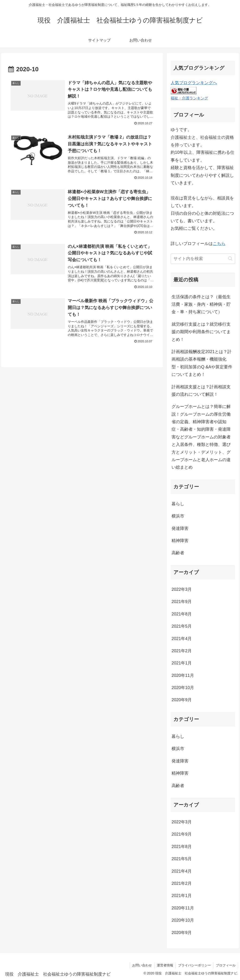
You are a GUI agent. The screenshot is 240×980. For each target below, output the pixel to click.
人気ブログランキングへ (194, 83)
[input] (203, 259)
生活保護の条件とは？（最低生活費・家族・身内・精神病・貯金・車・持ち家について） (201, 304)
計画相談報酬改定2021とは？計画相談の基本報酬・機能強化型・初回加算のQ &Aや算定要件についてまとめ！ (202, 363)
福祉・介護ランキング (189, 98)
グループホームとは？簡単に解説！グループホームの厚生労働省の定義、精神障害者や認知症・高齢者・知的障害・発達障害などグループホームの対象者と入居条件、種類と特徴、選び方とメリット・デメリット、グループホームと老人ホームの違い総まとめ (201, 437)
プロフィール (226, 965)
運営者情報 (165, 965)
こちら (219, 244)
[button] (230, 258)
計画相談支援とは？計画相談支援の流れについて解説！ (201, 391)
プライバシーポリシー (195, 965)
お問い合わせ (142, 965)
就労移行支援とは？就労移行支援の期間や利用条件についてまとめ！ (201, 332)
